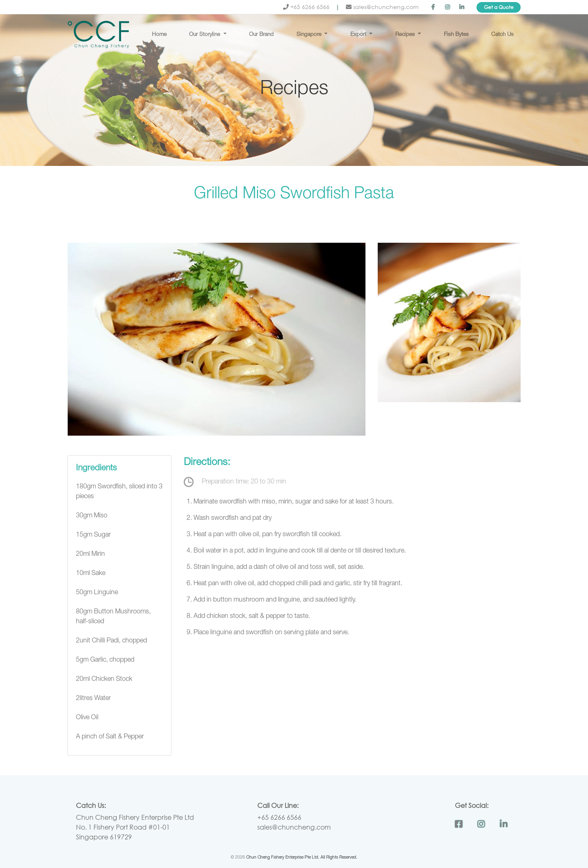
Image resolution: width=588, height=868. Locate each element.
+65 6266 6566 (307, 7)
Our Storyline (205, 35)
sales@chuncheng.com (382, 7)
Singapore (310, 35)
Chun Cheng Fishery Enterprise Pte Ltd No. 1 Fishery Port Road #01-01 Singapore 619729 (135, 827)
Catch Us (502, 35)
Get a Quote (499, 7)
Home (159, 35)
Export (359, 35)
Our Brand (261, 35)
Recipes (406, 35)
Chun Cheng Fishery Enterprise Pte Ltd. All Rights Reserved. (302, 858)
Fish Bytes (456, 35)
